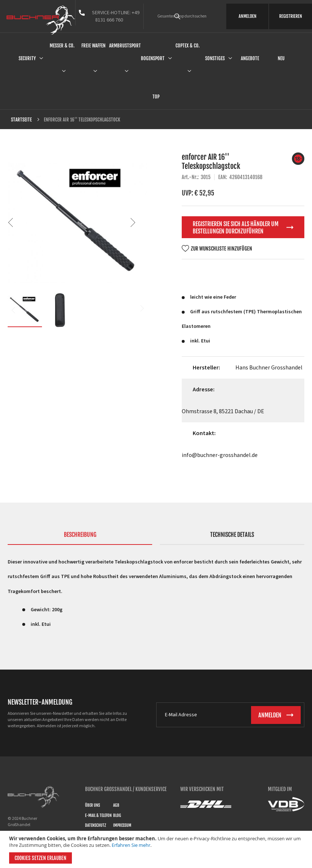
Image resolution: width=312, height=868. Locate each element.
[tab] (80, 538)
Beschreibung (80, 535)
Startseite (21, 120)
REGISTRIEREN (291, 16)
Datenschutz (96, 825)
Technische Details (232, 535)
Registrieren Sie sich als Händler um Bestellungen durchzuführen (236, 228)
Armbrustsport (125, 46)
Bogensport (153, 58)
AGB (116, 805)
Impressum (122, 825)
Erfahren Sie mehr (131, 845)
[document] (157, 849)
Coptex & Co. (188, 46)
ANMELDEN (248, 16)
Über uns (93, 805)
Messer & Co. (62, 46)
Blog (117, 815)
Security (27, 58)
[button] (133, 222)
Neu (281, 58)
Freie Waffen (93, 46)
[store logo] (41, 20)
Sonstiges (215, 58)
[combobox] (188, 16)
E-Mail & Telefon (98, 815)
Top (156, 97)
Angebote (250, 58)
